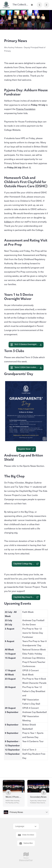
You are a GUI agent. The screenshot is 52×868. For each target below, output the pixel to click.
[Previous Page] (40, 5)
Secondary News (38, 797)
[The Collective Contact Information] (32, 5)
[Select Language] (26, 826)
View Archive (26, 835)
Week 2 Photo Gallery (14, 797)
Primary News (16, 812)
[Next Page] (46, 5)
